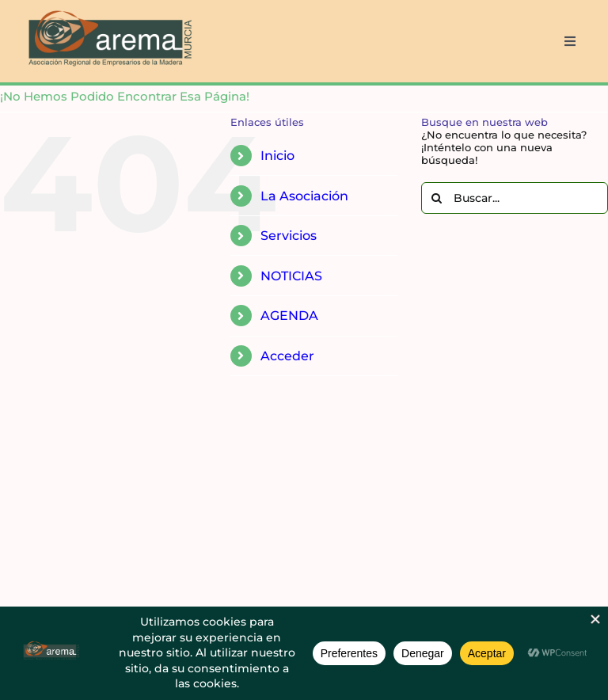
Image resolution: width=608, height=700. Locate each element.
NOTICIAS (291, 276)
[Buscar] (437, 198)
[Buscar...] (515, 198)
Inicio (277, 156)
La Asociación (304, 196)
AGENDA (289, 316)
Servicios (289, 236)
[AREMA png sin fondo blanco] (108, 11)
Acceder (287, 356)
